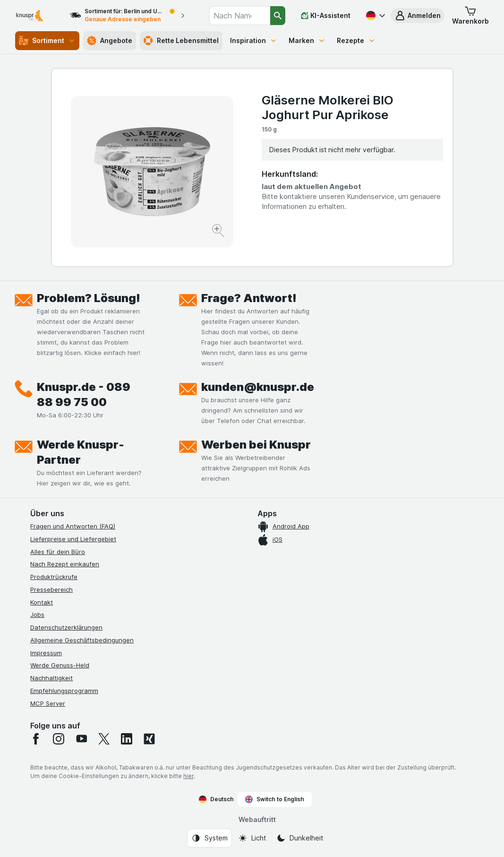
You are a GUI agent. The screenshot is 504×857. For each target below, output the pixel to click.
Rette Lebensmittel (181, 41)
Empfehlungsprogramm (64, 691)
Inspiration (254, 40)
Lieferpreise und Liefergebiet (73, 539)
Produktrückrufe (54, 577)
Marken (307, 40)
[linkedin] (127, 739)
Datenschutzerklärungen (66, 627)
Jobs (37, 615)
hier (188, 776)
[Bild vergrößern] (219, 232)
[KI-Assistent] (326, 16)
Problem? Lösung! (89, 298)
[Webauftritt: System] (209, 838)
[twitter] (104, 739)
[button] (418, 16)
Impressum (46, 653)
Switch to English (275, 799)
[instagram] (59, 739)
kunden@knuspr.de (258, 387)
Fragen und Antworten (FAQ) (73, 526)
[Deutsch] (375, 16)
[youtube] (81, 739)
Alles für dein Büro (58, 552)
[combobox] (240, 16)
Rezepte (356, 40)
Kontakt (42, 602)
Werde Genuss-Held (60, 665)
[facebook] (36, 739)
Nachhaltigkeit (51, 678)
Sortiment (47, 41)
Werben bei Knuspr (256, 445)
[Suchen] (278, 16)
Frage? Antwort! (249, 298)
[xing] (149, 739)
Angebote (110, 41)
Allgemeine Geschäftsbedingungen (82, 640)
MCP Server (48, 703)
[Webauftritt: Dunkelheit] (300, 838)
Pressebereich (51, 589)
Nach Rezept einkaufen (65, 564)
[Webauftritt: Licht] (252, 838)
